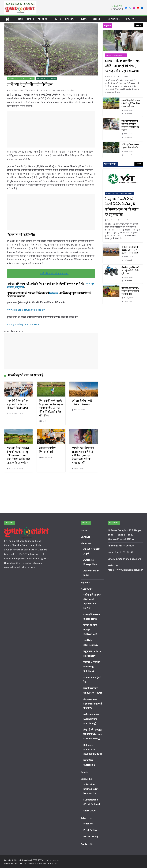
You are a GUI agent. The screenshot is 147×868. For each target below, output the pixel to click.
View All (139, 25)
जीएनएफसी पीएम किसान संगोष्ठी (48, 450)
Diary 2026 (90, 811)
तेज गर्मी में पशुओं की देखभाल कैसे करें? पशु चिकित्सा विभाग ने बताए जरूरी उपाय (131, 104)
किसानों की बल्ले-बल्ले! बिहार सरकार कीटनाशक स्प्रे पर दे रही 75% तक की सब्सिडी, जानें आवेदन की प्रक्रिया (51, 408)
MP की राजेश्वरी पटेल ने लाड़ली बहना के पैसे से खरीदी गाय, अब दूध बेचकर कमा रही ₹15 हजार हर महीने (83, 455)
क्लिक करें (54, 293)
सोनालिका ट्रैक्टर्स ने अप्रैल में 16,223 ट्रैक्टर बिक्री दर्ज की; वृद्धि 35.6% (130, 271)
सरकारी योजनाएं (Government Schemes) (21, 79)
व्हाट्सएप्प (20, 287)
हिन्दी (120, 6)
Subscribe (97, 19)
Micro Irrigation (64, 90)
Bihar (73, 90)
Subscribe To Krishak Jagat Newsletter (91, 789)
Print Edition (91, 830)
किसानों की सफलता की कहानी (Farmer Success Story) (93, 734)
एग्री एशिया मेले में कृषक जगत (54, 274)
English (114, 6)
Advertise (113, 19)
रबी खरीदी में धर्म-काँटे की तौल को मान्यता (82, 402)
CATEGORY (70, 19)
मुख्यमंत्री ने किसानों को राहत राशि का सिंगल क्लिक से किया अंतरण (18, 404)
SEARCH (31, 19)
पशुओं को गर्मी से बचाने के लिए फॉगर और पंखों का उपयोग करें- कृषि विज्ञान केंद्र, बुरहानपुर (130, 126)
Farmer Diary (91, 837)
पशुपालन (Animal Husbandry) (116, 55)
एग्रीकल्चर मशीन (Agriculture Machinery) (120, 194)
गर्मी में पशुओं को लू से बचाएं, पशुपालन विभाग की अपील (130, 146)
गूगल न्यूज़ (90, 284)
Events (84, 19)
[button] (48, 19)
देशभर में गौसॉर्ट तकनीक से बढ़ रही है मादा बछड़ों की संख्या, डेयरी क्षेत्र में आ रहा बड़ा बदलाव (122, 66)
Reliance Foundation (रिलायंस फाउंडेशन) (93, 750)
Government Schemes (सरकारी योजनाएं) (93, 704)
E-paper (57, 19)
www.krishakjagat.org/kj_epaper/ (25, 310)
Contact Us (130, 19)
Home (20, 19)
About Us (42, 19)
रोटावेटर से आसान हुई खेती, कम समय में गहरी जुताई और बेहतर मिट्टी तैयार (130, 291)
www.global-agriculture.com (22, 324)
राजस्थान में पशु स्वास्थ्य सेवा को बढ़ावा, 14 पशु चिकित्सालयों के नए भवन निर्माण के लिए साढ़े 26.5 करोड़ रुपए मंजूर (18, 455)
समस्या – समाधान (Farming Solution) (92, 667)
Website (88, 824)
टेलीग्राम (11, 287)
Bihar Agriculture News (48, 90)
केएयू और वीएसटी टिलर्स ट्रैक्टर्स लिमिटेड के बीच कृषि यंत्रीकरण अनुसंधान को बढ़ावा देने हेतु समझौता (122, 207)
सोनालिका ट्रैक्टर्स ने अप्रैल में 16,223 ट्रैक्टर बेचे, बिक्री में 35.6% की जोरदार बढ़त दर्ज (131, 250)
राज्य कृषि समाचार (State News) (46, 79)
